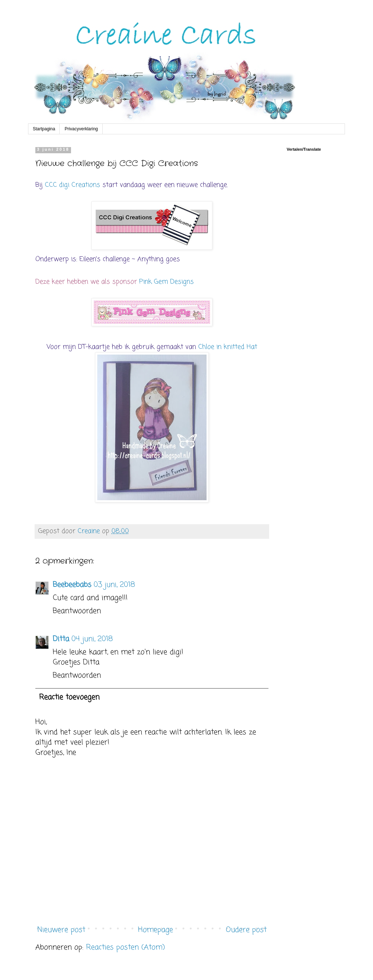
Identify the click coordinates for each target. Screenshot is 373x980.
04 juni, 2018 (92, 639)
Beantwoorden (77, 611)
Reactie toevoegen (69, 697)
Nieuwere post (61, 930)
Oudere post (246, 930)
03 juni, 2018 (114, 585)
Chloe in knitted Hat (228, 347)
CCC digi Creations (72, 185)
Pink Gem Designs (166, 282)
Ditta (61, 639)
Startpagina (44, 129)
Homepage (156, 930)
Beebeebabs (72, 585)
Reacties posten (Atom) (125, 947)
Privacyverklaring (81, 129)
